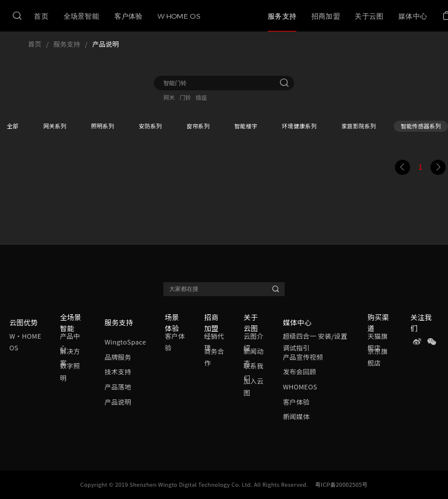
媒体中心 (297, 322)
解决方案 (70, 357)
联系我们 (253, 372)
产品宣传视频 (303, 357)
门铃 (185, 97)
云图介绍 (253, 342)
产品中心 (70, 342)
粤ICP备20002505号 (341, 484)
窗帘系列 (198, 126)
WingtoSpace (125, 342)
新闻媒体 (296, 416)
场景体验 (172, 322)
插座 (202, 97)
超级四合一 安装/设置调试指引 (315, 342)
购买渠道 (378, 322)
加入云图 (253, 386)
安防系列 (150, 126)
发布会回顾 (300, 371)
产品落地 (118, 386)
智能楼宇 (246, 126)
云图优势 (24, 322)
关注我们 (421, 322)
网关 (169, 97)
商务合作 (214, 357)
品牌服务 (118, 357)
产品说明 (106, 44)
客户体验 (174, 342)
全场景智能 (71, 322)
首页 (35, 44)
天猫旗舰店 (377, 342)
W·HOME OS (25, 342)
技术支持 (118, 371)
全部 (13, 126)
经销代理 (214, 342)
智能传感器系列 (421, 126)
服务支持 (67, 44)
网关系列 (55, 126)
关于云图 (251, 322)
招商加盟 (211, 322)
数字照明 (70, 372)
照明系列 (103, 126)
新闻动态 (253, 357)
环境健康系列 (300, 126)
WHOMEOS (300, 386)
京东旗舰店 (377, 357)
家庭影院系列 (358, 126)
